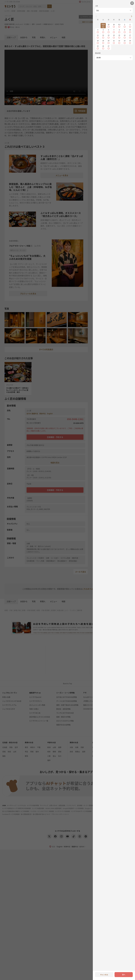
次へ (124, 975)
